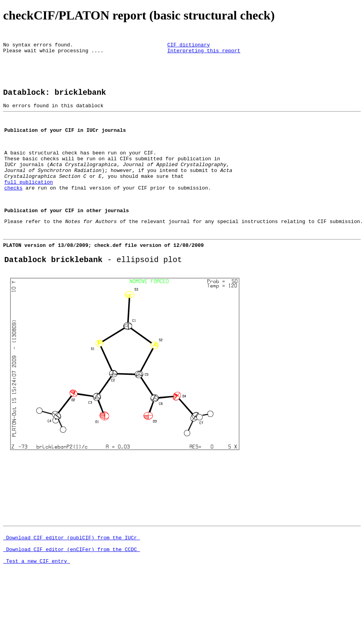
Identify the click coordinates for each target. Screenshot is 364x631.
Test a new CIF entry (37, 608)
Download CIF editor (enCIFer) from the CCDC (72, 594)
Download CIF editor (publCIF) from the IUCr (72, 580)
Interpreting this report (204, 54)
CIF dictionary (188, 47)
